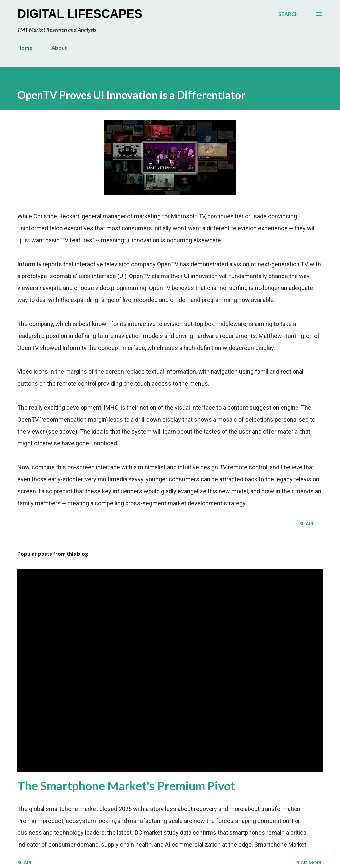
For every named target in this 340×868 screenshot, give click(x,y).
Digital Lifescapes (80, 14)
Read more (309, 863)
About (59, 48)
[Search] (289, 14)
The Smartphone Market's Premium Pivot (126, 786)
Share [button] (307, 524)
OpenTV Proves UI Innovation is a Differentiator (131, 95)
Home (25, 48)
